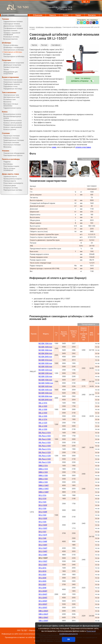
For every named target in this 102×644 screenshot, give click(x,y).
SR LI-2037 (42, 585)
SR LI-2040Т (43, 591)
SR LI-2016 (42, 568)
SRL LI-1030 (43, 410)
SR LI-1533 (42, 515)
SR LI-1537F (43, 535)
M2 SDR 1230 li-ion (45, 373)
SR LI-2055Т (43, 608)
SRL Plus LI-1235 (45, 462)
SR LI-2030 (42, 578)
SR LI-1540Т (43, 545)
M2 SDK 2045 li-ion (45, 357)
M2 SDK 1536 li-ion (45, 344)
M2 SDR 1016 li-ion (45, 360)
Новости (53, 15)
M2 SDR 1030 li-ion (45, 363)
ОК (69, 639)
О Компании (38, 15)
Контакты (92, 15)
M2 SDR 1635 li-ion (45, 386)
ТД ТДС (15, 7)
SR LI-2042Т (43, 594)
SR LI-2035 (42, 581)
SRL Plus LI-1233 (45, 459)
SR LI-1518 (42, 499)
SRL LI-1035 (43, 416)
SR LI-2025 (42, 575)
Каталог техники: (8, 15)
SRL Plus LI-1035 (45, 446)
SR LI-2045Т (43, 598)
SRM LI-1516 (43, 466)
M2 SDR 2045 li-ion (45, 400)
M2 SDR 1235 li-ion (45, 377)
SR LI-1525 (42, 502)
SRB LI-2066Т (43, 618)
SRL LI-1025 (43, 406)
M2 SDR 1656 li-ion (45, 393)
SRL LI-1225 (43, 423)
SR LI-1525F (43, 505)
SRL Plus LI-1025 (45, 436)
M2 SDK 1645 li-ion (45, 347)
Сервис (78, 15)
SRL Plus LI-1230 (45, 456)
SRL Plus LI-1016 (45, 433)
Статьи (66, 15)
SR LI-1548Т (43, 555)
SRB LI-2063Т (43, 614)
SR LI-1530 (42, 509)
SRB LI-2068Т (43, 621)
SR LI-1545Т (43, 551)
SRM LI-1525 (43, 472)
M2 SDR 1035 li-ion (45, 367)
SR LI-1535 (42, 522)
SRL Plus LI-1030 (45, 439)
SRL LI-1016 (43, 403)
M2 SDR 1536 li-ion (45, 380)
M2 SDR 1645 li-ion (45, 390)
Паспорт (44, 45)
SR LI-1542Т (43, 548)
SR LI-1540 (42, 538)
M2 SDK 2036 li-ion (45, 353)
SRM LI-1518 (43, 469)
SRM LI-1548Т (44, 492)
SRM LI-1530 (43, 476)
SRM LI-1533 (43, 479)
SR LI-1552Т (43, 561)
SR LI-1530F (43, 512)
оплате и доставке (83, 147)
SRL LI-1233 (43, 429)
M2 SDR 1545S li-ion (46, 383)
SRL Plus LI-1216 (45, 449)
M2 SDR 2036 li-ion (45, 396)
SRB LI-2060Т (43, 611)
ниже (54, 147)
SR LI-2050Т (43, 601)
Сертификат (56, 45)
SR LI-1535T (43, 528)
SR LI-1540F (43, 542)
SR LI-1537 (42, 532)
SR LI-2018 (42, 571)
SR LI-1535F (43, 525)
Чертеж (34, 45)
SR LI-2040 (42, 588)
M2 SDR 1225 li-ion (45, 370)
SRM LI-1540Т (44, 486)
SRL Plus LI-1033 (45, 443)
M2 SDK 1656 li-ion (45, 350)
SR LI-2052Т (43, 604)
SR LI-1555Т (43, 565)
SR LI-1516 (42, 495)
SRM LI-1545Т (44, 489)
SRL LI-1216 (43, 419)
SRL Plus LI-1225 (45, 453)
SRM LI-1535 (43, 482)
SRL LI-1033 (43, 413)
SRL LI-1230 (43, 426)
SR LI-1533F (43, 518)
